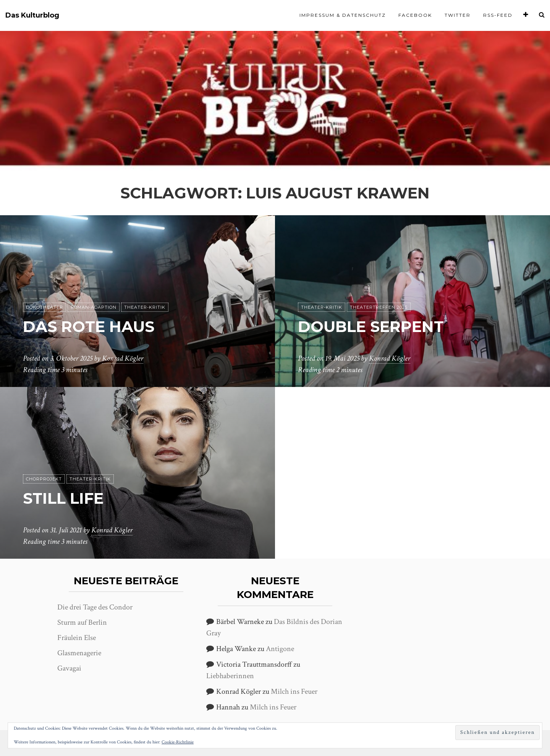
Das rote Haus (89, 326)
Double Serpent (371, 326)
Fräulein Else (77, 638)
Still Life (63, 498)
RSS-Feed (498, 15)
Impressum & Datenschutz (343, 15)
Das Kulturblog (32, 15)
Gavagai (69, 668)
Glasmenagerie (79, 653)
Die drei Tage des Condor (95, 607)
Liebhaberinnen (230, 676)
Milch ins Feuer (294, 692)
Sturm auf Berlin (82, 622)
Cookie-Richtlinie (178, 742)
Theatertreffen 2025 (379, 307)
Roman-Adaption (94, 307)
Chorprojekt (44, 479)
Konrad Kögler (123, 358)
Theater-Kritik (145, 307)
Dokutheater (44, 307)
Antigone (280, 649)
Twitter (458, 15)
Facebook (415, 15)
